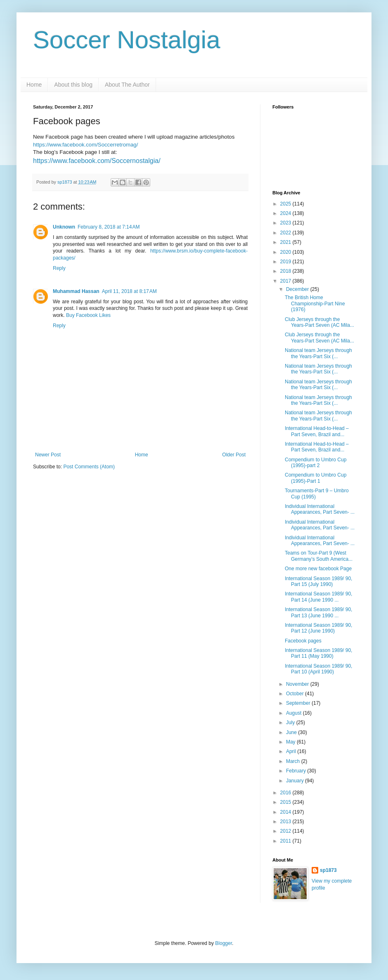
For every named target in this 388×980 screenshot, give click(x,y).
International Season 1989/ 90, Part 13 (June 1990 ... (318, 612)
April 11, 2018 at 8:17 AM (129, 291)
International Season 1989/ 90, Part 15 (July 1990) (318, 581)
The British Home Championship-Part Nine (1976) (315, 303)
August (295, 713)
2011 (286, 841)
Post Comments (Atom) (89, 467)
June (292, 732)
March (294, 761)
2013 (286, 822)
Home (34, 85)
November (298, 684)
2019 (286, 262)
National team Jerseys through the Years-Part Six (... (318, 353)
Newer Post (48, 455)
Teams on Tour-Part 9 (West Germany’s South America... (319, 556)
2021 (286, 242)
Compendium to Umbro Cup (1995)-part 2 (316, 463)
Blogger (224, 943)
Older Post (234, 455)
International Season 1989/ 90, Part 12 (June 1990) (318, 628)
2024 (286, 213)
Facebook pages (303, 641)
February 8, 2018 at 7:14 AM (109, 227)
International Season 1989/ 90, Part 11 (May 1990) (318, 653)
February (297, 771)
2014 (286, 812)
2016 (286, 793)
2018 (286, 271)
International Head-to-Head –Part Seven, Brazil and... (317, 431)
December (298, 289)
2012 (286, 831)
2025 (286, 204)
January (296, 781)
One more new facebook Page (318, 569)
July (291, 723)
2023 (286, 223)
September (299, 703)
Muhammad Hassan (76, 291)
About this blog (73, 85)
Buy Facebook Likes (88, 315)
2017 (286, 281)
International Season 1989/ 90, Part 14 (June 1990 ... (318, 597)
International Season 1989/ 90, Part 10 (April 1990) (318, 669)
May (291, 742)
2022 (286, 233)
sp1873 (328, 870)
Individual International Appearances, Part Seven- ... (320, 509)
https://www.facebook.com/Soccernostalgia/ (97, 161)
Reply (59, 268)
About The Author (127, 85)
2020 (286, 252)
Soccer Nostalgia (127, 40)
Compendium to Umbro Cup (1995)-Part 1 (316, 478)
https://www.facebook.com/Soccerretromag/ (85, 145)
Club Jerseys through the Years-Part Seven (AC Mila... (319, 322)
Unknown (64, 227)
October (296, 694)
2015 (286, 802)
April (292, 751)
